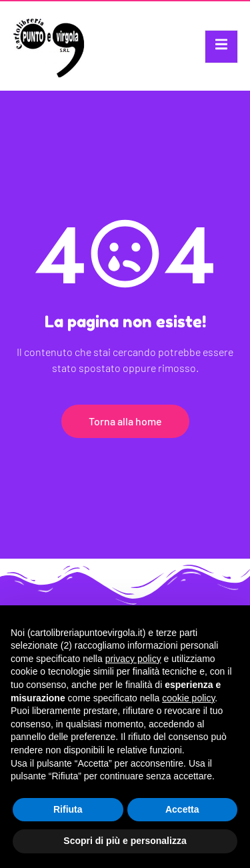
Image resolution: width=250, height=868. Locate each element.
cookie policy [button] (188, 698)
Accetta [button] (182, 809)
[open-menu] (221, 47)
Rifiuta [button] (68, 809)
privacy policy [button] (133, 659)
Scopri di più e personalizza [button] (125, 841)
